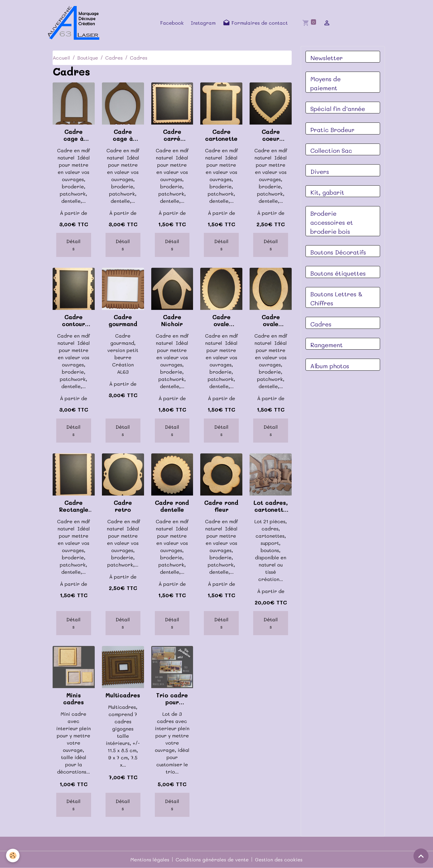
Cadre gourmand (123, 320)
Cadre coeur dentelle (271, 135)
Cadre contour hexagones (74, 320)
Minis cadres (74, 699)
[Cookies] (13, 856)
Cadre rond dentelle (172, 506)
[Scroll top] (421, 856)
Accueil (61, 58)
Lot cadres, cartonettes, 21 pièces (271, 506)
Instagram (203, 23)
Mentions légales (150, 859)
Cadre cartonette (221, 135)
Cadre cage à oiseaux (74, 135)
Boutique (88, 58)
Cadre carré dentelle (172, 135)
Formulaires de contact (255, 23)
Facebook (172, 23)
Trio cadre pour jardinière (172, 699)
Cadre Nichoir (172, 320)
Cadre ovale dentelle (221, 320)
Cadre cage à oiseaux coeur (123, 135)
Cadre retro (123, 506)
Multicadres (123, 695)
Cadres (114, 58)
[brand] (75, 23)
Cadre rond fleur (221, 506)
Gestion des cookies (279, 859)
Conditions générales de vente (212, 859)
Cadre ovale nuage (271, 320)
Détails (74, 245)
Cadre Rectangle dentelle (74, 506)
